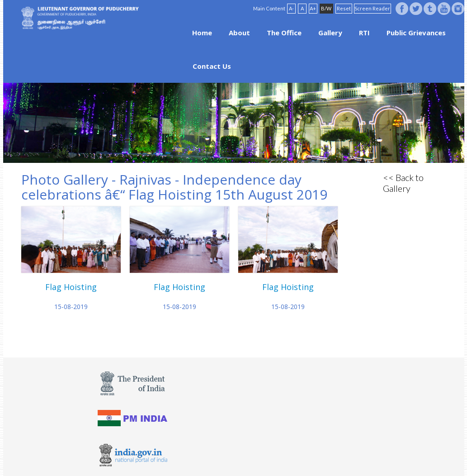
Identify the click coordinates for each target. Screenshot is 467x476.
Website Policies (213, 454)
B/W (326, 8)
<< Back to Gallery (403, 183)
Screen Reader (372, 8)
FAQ (246, 454)
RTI (364, 33)
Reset (344, 8)
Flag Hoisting (71, 287)
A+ (313, 8)
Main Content (269, 8)
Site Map (269, 454)
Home (202, 33)
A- (291, 8)
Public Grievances (416, 33)
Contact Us (212, 66)
